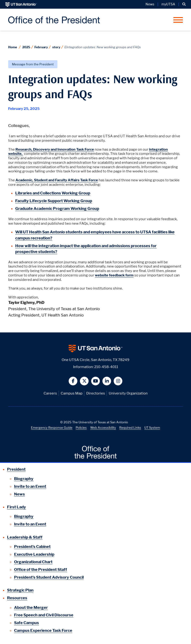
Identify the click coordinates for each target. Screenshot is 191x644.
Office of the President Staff (41, 570)
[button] (184, 4)
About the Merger (31, 607)
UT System (152, 428)
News (150, 4)
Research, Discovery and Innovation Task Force (55, 149)
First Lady (17, 507)
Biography (24, 479)
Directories (96, 393)
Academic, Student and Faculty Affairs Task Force (57, 180)
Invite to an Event (30, 486)
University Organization (128, 393)
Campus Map (72, 393)
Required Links (130, 428)
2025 (26, 47)
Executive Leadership (34, 554)
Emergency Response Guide (52, 428)
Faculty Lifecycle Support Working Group (54, 201)
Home (13, 47)
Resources (17, 598)
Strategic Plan (20, 590)
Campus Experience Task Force (43, 630)
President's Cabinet (32, 547)
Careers (50, 393)
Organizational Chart (33, 562)
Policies (81, 428)
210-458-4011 (106, 367)
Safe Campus (26, 623)
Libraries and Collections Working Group (53, 193)
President (16, 469)
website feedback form (114, 275)
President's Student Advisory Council (49, 577)
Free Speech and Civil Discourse (44, 615)
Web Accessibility (103, 428)
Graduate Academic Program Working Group (57, 208)
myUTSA (168, 4)
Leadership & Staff (25, 537)
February (41, 47)
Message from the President (33, 64)
